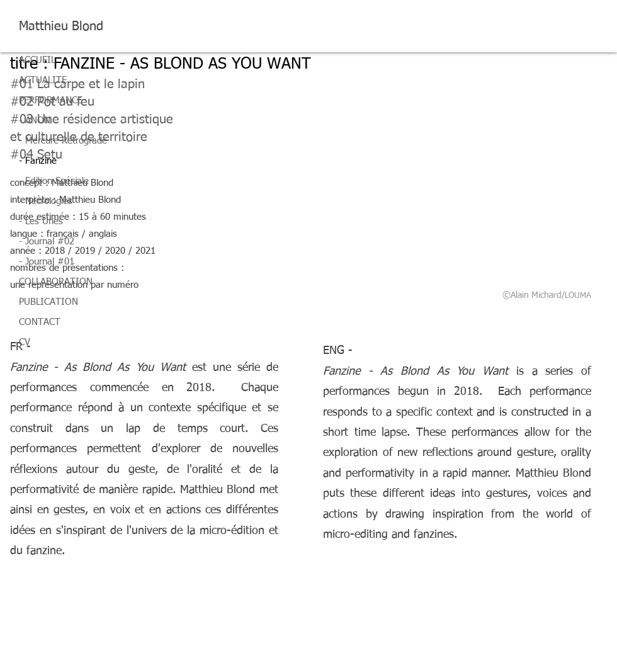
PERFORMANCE (51, 100)
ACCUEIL (37, 60)
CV (25, 342)
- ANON (35, 121)
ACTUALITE (43, 80)
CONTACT (40, 322)
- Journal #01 (47, 262)
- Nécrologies (46, 201)
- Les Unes (41, 221)
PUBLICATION (48, 302)
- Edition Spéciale (54, 181)
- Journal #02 (47, 242)
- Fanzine (38, 161)
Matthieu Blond (61, 26)
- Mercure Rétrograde (63, 141)
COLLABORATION (56, 282)
